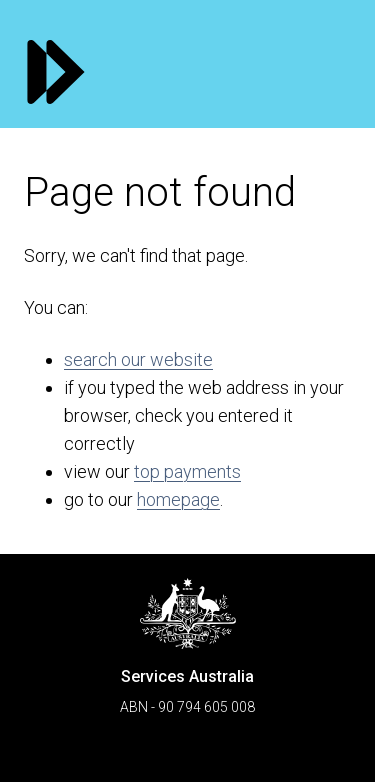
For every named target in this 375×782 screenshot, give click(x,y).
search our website (138, 359)
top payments (187, 471)
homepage (178, 499)
